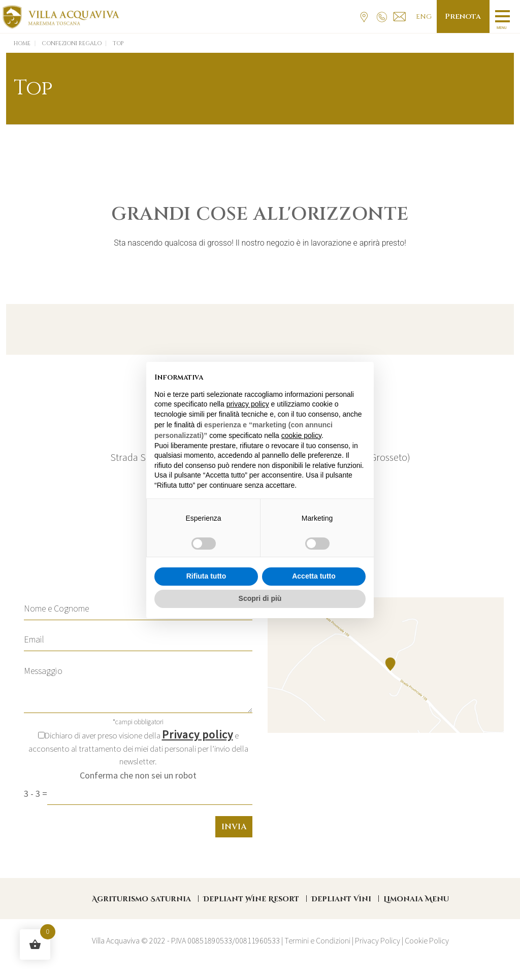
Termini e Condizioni (317, 940)
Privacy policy (198, 734)
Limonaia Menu (416, 899)
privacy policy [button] (248, 404)
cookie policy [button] (301, 435)
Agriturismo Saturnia (141, 899)
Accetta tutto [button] (314, 576)
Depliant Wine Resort (251, 899)
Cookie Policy (427, 940)
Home (22, 43)
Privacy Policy (378, 940)
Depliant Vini (341, 899)
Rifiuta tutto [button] (206, 576)
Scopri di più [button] (260, 598)
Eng (422, 17)
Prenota (462, 16)
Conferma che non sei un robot (138, 775)
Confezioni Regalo (72, 43)
